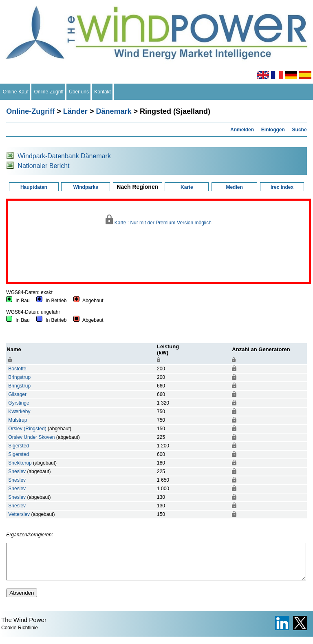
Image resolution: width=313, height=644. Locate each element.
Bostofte (17, 369)
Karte (187, 187)
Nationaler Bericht (43, 166)
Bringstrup (19, 377)
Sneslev (17, 471)
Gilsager (17, 394)
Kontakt (103, 92)
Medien (234, 187)
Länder (75, 111)
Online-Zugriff (49, 92)
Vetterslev (19, 514)
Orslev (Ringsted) (27, 429)
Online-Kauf (16, 92)
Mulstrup (18, 420)
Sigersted (19, 446)
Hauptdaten (34, 187)
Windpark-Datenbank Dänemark (64, 156)
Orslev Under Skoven (31, 437)
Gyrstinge (19, 403)
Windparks (86, 187)
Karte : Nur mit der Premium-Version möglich (159, 220)
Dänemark (114, 111)
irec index (282, 187)
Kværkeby (19, 412)
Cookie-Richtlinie (20, 635)
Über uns (79, 92)
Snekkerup (20, 463)
